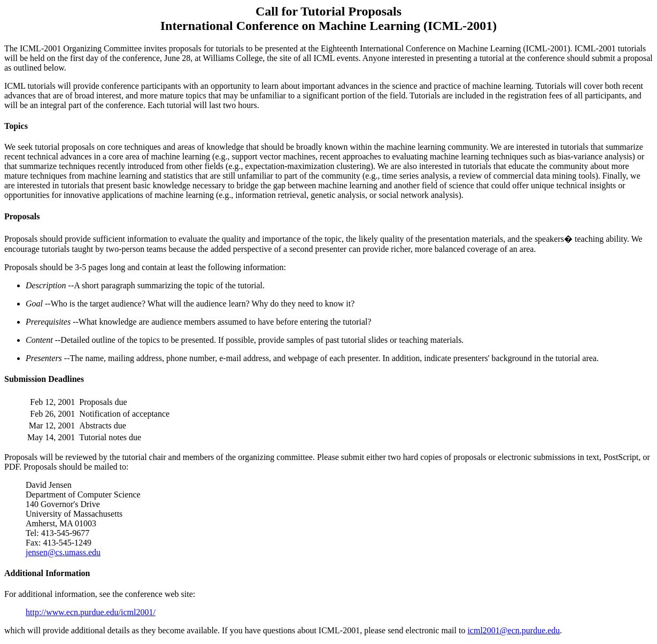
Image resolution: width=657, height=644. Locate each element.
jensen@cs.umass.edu (63, 552)
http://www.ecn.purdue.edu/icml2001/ (91, 612)
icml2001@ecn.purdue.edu (513, 630)
